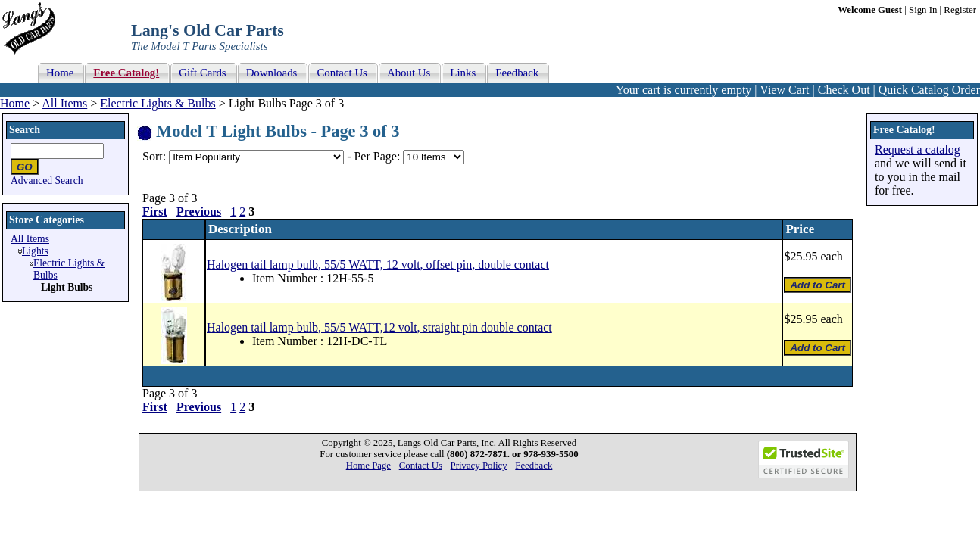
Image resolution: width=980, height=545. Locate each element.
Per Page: (378, 156)
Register (960, 10)
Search (25, 130)
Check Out (844, 90)
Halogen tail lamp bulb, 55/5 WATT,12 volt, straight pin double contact (379, 327)
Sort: (154, 156)
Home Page (368, 466)
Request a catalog (918, 149)
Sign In (923, 10)
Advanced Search (47, 181)
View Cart (784, 90)
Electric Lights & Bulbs (158, 103)
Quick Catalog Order (929, 90)
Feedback (534, 466)
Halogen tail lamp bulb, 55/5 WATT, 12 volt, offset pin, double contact (378, 265)
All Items (64, 103)
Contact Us (421, 466)
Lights (35, 251)
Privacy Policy (479, 466)
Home (15, 103)
